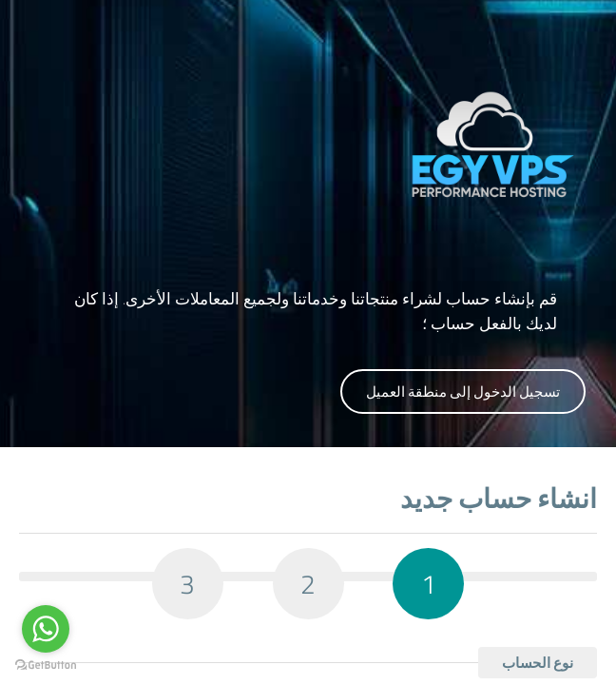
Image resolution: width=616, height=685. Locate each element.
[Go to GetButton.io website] (46, 665)
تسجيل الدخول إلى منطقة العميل (463, 391)
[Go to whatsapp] (46, 629)
